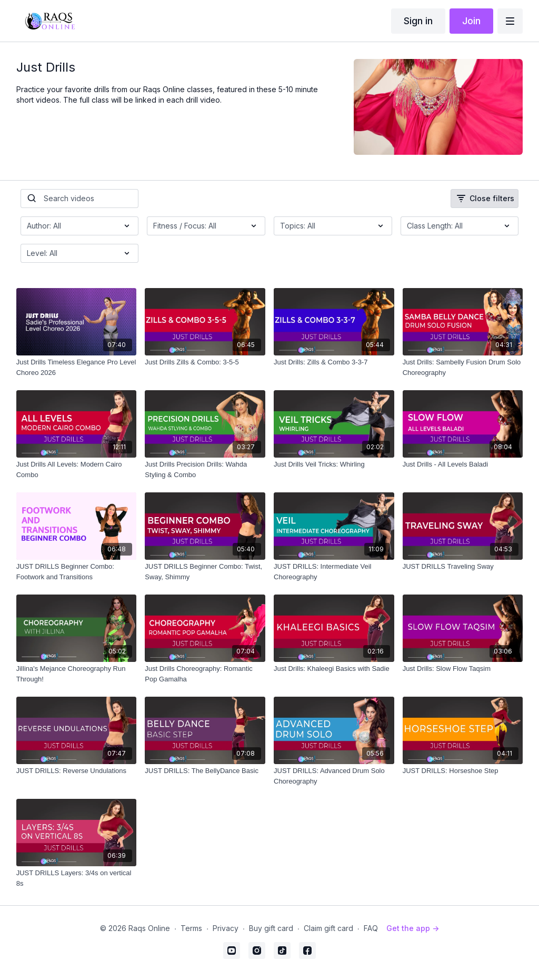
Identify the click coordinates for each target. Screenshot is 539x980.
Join (471, 21)
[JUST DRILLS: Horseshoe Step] (463, 771)
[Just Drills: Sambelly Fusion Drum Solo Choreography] (463, 367)
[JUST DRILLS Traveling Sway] (463, 567)
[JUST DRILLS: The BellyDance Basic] (205, 771)
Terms (191, 928)
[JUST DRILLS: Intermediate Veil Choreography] (334, 572)
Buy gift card (271, 928)
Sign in (418, 21)
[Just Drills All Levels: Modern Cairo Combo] (77, 469)
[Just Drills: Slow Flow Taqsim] (463, 669)
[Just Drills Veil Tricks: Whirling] (334, 464)
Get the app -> (413, 928)
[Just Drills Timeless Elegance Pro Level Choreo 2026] (77, 367)
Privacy (226, 928)
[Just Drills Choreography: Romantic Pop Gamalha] (205, 674)
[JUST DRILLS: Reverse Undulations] (77, 771)
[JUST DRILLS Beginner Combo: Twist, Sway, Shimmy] (205, 572)
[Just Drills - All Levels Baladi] (463, 464)
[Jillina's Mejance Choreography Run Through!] (77, 674)
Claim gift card (328, 928)
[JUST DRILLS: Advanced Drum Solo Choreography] (334, 776)
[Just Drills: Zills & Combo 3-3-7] (334, 362)
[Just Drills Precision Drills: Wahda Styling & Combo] (205, 469)
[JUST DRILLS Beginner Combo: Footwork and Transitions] (77, 572)
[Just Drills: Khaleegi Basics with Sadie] (334, 669)
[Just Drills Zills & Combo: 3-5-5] (205, 362)
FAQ (371, 928)
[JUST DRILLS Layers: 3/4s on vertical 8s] (77, 878)
